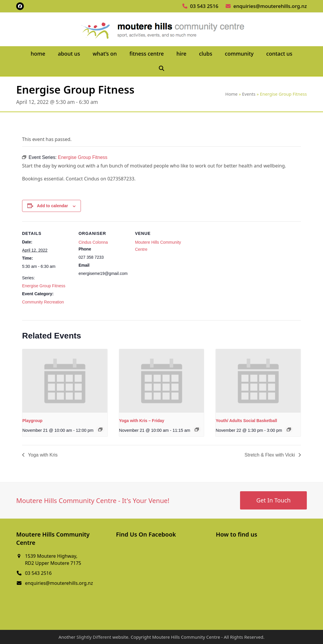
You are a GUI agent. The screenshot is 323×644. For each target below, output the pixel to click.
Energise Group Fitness (44, 286)
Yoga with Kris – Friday (142, 421)
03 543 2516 (204, 6)
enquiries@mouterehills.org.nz (270, 6)
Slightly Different (94, 637)
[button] (162, 69)
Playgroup (32, 421)
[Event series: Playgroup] (100, 429)
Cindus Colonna (93, 242)
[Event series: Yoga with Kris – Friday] (197, 429)
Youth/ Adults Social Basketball (246, 421)
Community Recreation (43, 302)
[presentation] (65, 381)
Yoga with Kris (42, 455)
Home (232, 94)
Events (249, 94)
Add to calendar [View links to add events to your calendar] (53, 206)
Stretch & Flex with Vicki (270, 455)
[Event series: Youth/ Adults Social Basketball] (289, 429)
